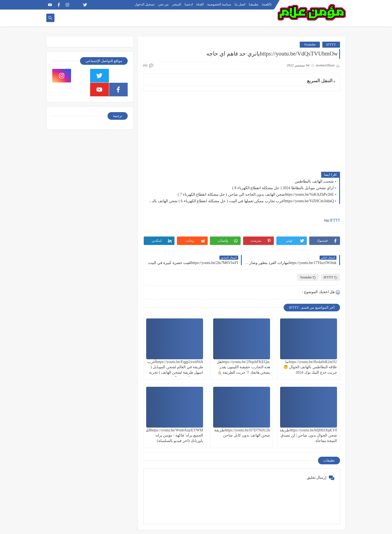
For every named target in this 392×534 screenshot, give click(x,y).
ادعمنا (189, 4)
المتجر (177, 4)
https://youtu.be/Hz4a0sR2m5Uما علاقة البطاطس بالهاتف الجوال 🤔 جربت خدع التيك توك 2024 (310, 367)
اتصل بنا (240, 4)
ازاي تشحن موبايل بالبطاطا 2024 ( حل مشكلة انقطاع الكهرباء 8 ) (283, 188)
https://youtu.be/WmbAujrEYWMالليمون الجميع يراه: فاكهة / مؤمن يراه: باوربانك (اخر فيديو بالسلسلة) (171, 435)
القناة (200, 4)
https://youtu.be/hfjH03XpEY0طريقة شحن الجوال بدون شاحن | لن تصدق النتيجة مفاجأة (308, 435)
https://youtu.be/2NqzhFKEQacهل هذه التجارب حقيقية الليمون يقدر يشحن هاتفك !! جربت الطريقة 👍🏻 (243, 367)
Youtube (310, 44)
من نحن (163, 4)
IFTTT (331, 44)
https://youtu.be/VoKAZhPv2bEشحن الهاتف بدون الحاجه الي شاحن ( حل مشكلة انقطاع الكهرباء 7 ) (256, 194)
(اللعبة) (267, 4)
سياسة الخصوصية (219, 4)
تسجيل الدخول (145, 4)
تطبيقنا (254, 4)
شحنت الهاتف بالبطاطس (314, 181)
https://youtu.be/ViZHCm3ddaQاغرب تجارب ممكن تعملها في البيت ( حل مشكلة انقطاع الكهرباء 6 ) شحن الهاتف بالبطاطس (240, 201)
